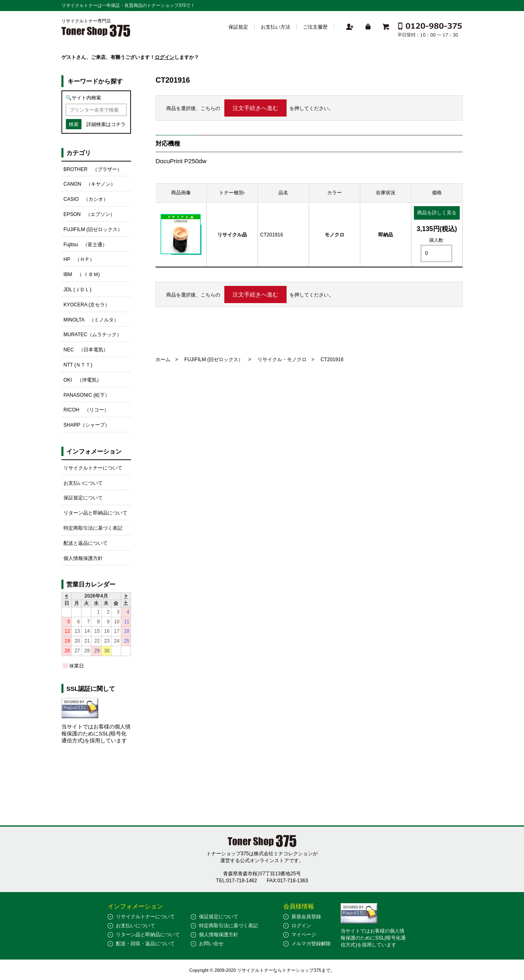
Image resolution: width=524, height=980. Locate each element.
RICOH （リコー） (86, 410)
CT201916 (271, 235)
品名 (283, 193)
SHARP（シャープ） (87, 425)
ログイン (165, 57)
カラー (334, 193)
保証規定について (83, 498)
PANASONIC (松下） (87, 395)
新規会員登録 (306, 917)
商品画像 (181, 193)
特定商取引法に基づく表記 (93, 528)
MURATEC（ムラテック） (93, 335)
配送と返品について (86, 543)
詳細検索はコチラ (106, 124)
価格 (437, 193)
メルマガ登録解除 (311, 944)
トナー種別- (232, 193)
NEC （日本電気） (86, 350)
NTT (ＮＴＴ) (78, 365)
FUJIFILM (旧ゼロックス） (214, 360)
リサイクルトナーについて (93, 468)
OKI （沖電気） (82, 380)
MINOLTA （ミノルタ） (91, 320)
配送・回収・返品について (145, 944)
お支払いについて (83, 483)
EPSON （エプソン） (89, 214)
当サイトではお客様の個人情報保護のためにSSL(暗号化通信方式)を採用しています (96, 734)
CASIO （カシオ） (86, 199)
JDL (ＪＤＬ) (77, 290)
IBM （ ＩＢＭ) (82, 274)
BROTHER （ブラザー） (93, 169)
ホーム (163, 360)
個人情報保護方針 (83, 558)
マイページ (304, 935)
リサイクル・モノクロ (282, 360)
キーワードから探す (95, 81)
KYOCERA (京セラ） (87, 305)
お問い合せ (211, 944)
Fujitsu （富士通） (85, 245)
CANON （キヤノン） (89, 184)
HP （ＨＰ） (79, 259)
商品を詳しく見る (437, 213)
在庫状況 (386, 193)
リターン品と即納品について (95, 513)
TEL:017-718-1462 (237, 881)
